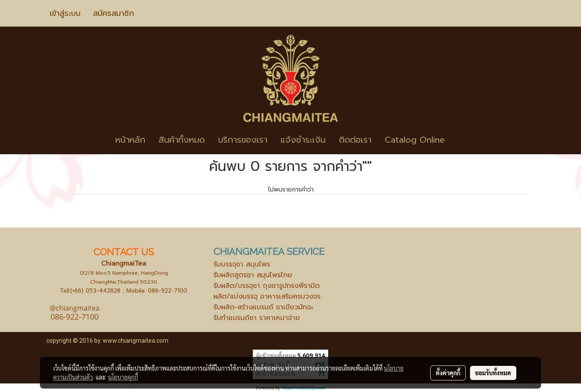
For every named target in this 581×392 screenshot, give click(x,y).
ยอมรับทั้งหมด (493, 373)
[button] (464, 140)
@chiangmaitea (75, 308)
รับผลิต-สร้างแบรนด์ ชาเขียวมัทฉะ (263, 307)
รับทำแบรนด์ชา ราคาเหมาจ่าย (257, 318)
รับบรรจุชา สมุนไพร (242, 264)
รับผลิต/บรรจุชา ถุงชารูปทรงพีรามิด (267, 286)
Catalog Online (415, 140)
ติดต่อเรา (355, 140)
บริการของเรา (243, 140)
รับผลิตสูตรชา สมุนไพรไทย (253, 275)
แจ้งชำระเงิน (303, 140)
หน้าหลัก (130, 140)
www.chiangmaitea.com (136, 341)
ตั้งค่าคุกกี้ (448, 373)
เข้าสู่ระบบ (65, 13)
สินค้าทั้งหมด (182, 140)
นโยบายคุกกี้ (123, 377)
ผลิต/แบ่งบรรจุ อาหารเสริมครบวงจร (267, 296)
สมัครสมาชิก (114, 13)
